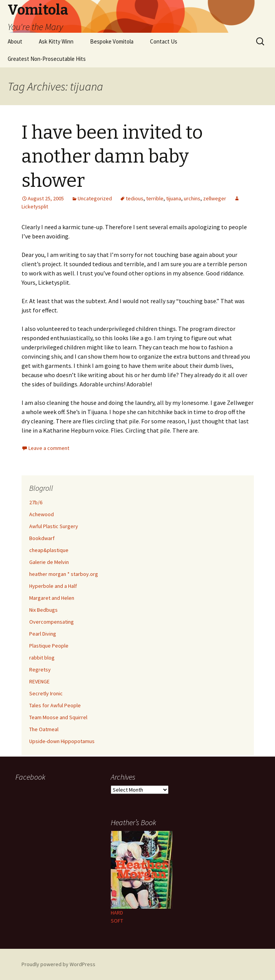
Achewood (42, 514)
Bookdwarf (42, 538)
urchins (192, 198)
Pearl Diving (43, 634)
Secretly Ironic (46, 693)
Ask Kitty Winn (56, 41)
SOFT (117, 921)
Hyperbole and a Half (53, 586)
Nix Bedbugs (43, 610)
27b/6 (36, 502)
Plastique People (49, 646)
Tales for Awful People (55, 705)
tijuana (174, 198)
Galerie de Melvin (49, 562)
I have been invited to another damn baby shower (112, 157)
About (15, 41)
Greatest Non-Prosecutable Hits (47, 59)
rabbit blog (42, 658)
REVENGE (39, 681)
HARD (117, 913)
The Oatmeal (44, 729)
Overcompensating (52, 622)
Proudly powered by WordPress (58, 964)
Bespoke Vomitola (112, 41)
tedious (135, 198)
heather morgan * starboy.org (64, 574)
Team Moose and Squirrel (58, 717)
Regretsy (40, 670)
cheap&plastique (49, 550)
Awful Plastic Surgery (54, 526)
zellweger (215, 198)
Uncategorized (95, 198)
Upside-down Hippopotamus (62, 741)
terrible (155, 198)
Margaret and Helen (52, 598)
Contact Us (164, 41)
